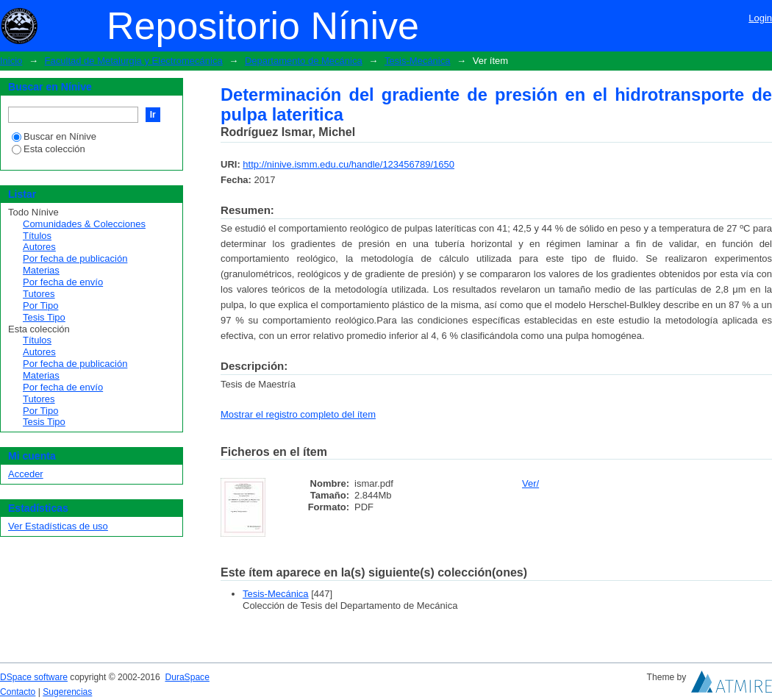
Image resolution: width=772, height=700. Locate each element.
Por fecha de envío (63, 282)
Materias (41, 270)
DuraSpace (187, 677)
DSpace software (34, 677)
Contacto (18, 692)
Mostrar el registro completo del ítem (298, 414)
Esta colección (49, 149)
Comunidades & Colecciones (84, 224)
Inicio (11, 61)
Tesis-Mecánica (418, 61)
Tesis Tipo (44, 317)
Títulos (37, 236)
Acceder (26, 474)
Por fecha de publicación (75, 258)
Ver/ (530, 483)
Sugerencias (67, 692)
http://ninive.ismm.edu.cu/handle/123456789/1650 (349, 164)
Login (760, 18)
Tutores (39, 294)
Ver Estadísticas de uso (58, 526)
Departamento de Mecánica (304, 61)
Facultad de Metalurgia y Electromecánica (134, 61)
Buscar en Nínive (54, 136)
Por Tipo (40, 306)
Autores (39, 247)
